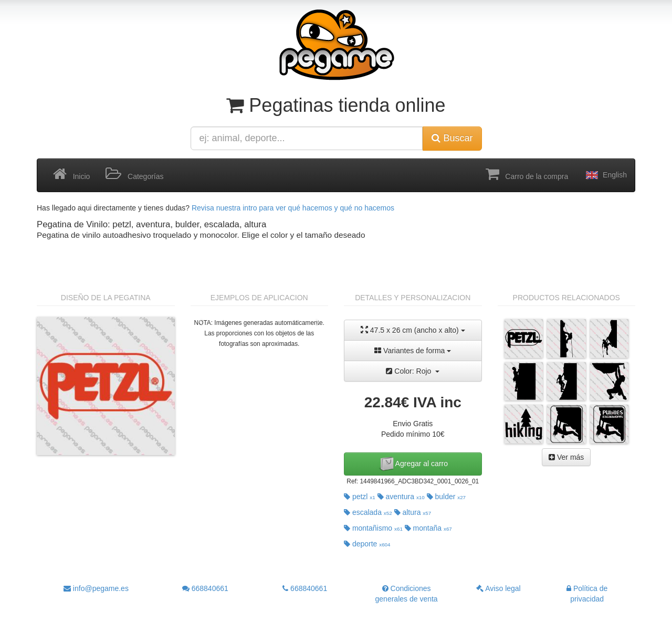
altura (413, 512)
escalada (368, 512)
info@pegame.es (96, 588)
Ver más (566, 457)
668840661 (205, 588)
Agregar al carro (413, 464)
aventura (401, 497)
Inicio (71, 174)
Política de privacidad (587, 594)
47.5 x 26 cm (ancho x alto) (413, 330)
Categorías (134, 174)
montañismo (373, 528)
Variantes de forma (413, 351)
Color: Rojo (413, 371)
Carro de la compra (527, 174)
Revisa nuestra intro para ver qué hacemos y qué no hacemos (293, 208)
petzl (360, 497)
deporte (367, 544)
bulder (447, 497)
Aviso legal (498, 588)
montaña (428, 528)
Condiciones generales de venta (407, 594)
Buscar (452, 138)
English (605, 175)
